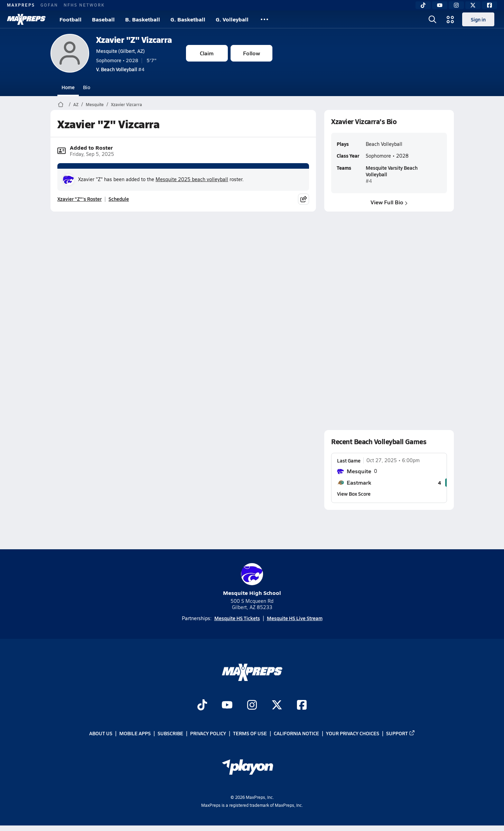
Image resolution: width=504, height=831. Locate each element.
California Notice (296, 734)
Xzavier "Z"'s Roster (80, 199)
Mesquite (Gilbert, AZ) (120, 51)
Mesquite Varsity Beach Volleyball (391, 171)
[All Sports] (264, 19)
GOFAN (49, 5)
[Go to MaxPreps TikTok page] (202, 706)
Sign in (478, 19)
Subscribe (170, 734)
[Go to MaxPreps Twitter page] (277, 706)
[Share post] (304, 199)
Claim (207, 53)
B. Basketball (143, 19)
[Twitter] (473, 5)
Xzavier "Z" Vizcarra (134, 40)
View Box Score (354, 494)
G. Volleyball (232, 19)
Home (68, 87)
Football (71, 19)
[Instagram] (456, 5)
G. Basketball (188, 19)
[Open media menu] (450, 19)
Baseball (103, 19)
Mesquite (95, 104)
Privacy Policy (208, 734)
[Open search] (432, 19)
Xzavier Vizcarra (127, 104)
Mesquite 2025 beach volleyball (192, 179)
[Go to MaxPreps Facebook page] (302, 706)
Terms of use (250, 734)
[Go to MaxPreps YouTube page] (227, 706)
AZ (76, 104)
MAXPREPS (21, 5)
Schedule (119, 199)
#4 (120, 69)
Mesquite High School (252, 580)
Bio (87, 87)
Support (401, 734)
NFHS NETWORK (84, 5)
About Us (101, 734)
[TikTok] (423, 5)
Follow (251, 53)
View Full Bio (389, 202)
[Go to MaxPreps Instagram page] (252, 706)
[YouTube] (440, 5)
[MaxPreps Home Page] (61, 104)
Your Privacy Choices (353, 734)
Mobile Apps (135, 734)
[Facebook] (489, 5)
